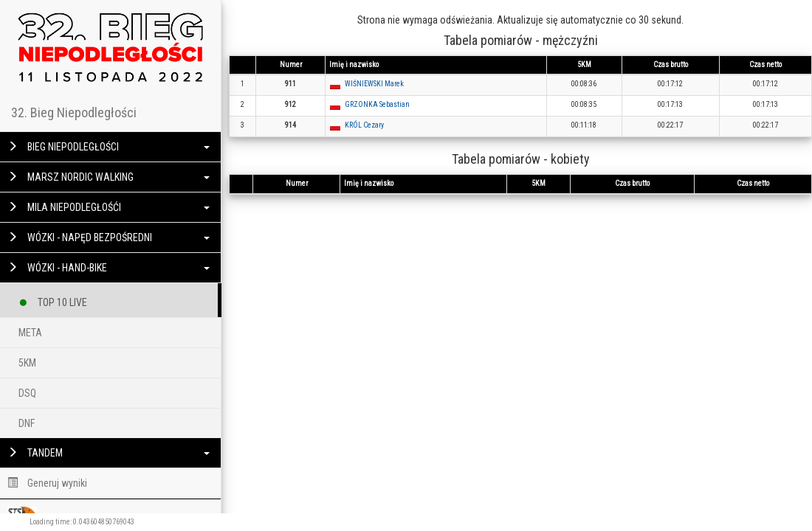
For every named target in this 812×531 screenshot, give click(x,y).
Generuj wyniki (47, 483)
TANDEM (109, 453)
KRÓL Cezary (364, 125)
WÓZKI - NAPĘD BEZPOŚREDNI (109, 237)
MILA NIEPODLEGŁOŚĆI (109, 207)
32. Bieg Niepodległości (74, 112)
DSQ (27, 393)
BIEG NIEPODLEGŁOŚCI (109, 147)
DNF (27, 423)
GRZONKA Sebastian (377, 104)
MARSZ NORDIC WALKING (109, 177)
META (30, 333)
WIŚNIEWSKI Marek (374, 84)
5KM (27, 363)
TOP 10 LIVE (53, 300)
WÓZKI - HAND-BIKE (109, 268)
